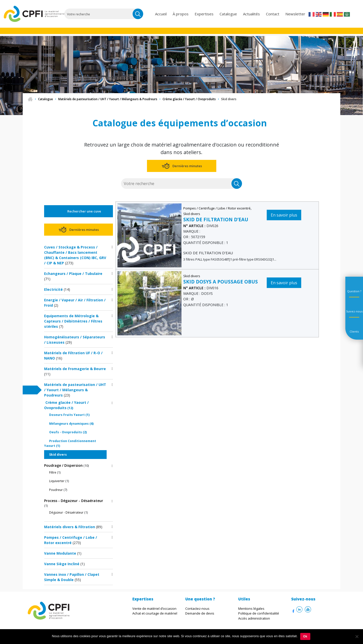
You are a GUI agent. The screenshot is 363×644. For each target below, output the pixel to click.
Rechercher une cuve (84, 211)
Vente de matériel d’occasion (154, 609)
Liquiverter (57, 481)
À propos (181, 14)
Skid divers (58, 455)
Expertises (204, 14)
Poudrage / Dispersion (63, 465)
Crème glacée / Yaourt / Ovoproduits (189, 99)
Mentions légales (251, 609)
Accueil (161, 14)
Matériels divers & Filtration (70, 527)
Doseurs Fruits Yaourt (67, 415)
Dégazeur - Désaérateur (66, 512)
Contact (273, 14)
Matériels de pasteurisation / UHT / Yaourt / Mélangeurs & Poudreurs (108, 99)
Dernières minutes (187, 166)
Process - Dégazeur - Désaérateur (74, 501)
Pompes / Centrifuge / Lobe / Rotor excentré (217, 208)
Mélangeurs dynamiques (69, 424)
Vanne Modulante (60, 553)
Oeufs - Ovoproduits (66, 432)
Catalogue (228, 14)
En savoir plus (284, 215)
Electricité (53, 289)
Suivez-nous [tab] (354, 311)
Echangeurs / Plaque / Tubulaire (73, 274)
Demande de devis (200, 613)
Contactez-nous (197, 609)
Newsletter (295, 14)
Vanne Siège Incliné (62, 564)
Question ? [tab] (354, 291)
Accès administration (254, 618)
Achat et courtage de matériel (155, 613)
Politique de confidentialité (259, 613)
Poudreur (56, 490)
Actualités (251, 14)
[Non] (357, 636)
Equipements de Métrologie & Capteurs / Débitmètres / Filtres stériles (73, 321)
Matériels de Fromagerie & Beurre (75, 369)
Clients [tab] (354, 331)
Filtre (53, 472)
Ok (305, 636)
